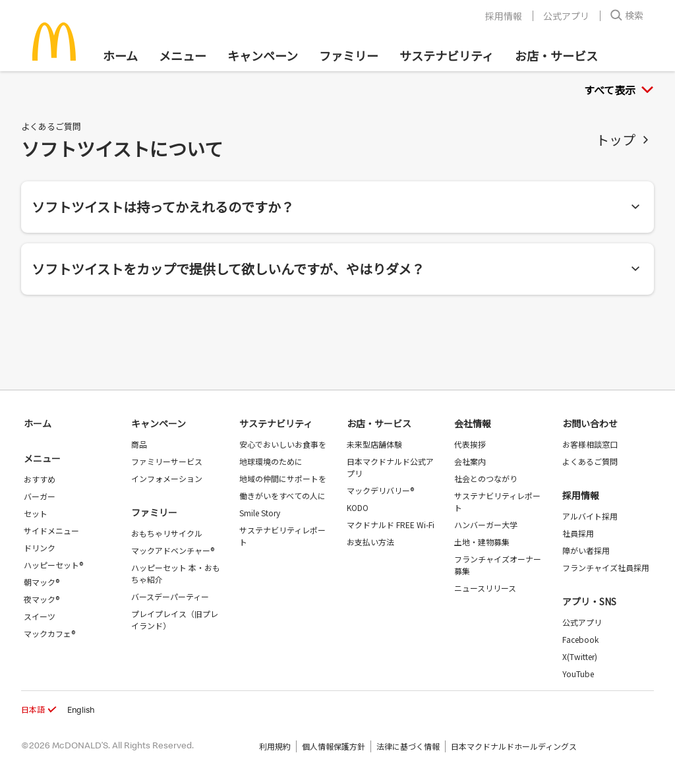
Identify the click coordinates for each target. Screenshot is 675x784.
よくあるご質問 (590, 461)
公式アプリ (566, 16)
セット (36, 513)
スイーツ (40, 616)
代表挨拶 (470, 444)
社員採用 (578, 533)
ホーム (120, 55)
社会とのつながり (486, 478)
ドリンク (40, 548)
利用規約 (275, 746)
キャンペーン (263, 55)
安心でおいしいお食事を (283, 444)
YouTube (578, 674)
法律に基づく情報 (408, 746)
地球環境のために (271, 461)
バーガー (40, 496)
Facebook (580, 639)
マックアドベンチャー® (173, 550)
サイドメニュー (51, 530)
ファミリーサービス (167, 461)
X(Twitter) (580, 656)
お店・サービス (556, 55)
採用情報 (504, 16)
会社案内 (470, 461)
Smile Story (260, 513)
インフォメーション (167, 478)
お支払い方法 (370, 542)
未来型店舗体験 (374, 444)
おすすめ (40, 479)
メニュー (42, 458)
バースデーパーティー (170, 596)
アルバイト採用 (590, 516)
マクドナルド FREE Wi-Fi (391, 525)
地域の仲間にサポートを (283, 478)
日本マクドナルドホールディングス (514, 746)
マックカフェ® (49, 633)
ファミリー (349, 55)
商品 (139, 444)
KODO (358, 507)
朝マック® (42, 582)
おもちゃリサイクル (167, 533)
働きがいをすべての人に (282, 496)
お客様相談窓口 (590, 444)
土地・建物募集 (482, 542)
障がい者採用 (586, 550)
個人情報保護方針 (334, 746)
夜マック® (42, 599)
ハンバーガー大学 (486, 525)
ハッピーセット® (53, 565)
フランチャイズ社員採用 (606, 567)
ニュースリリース (485, 588)
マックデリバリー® (380, 490)
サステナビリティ (447, 55)
